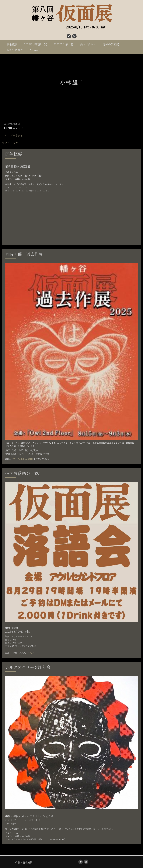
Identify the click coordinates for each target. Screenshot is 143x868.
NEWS (34, 50)
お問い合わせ (15, 50)
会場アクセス (88, 44)
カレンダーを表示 (13, 135)
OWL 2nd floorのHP (22, 459)
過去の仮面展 (111, 44)
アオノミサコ (12, 142)
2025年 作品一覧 (63, 44)
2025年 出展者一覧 (35, 44)
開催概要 (12, 44)
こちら (31, 653)
